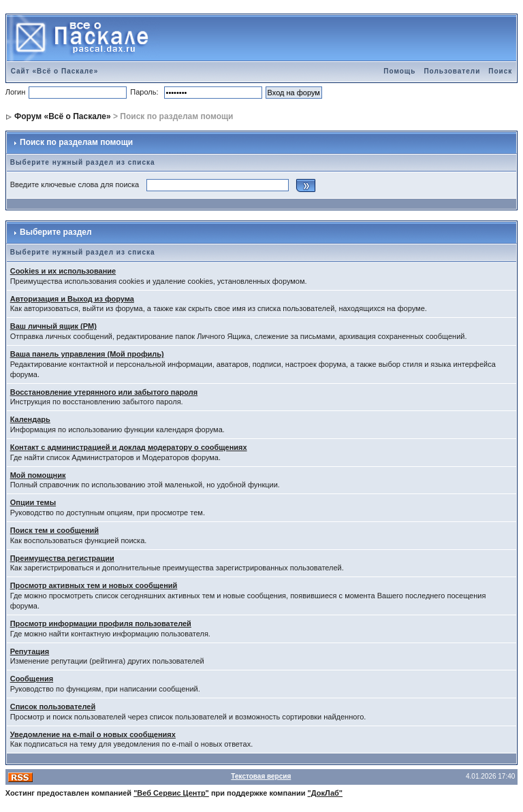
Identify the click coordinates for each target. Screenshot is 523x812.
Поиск (500, 71)
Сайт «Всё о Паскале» (55, 71)
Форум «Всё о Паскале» (63, 116)
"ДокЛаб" (326, 793)
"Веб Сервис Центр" (171, 793)
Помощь (399, 71)
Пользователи (452, 71)
